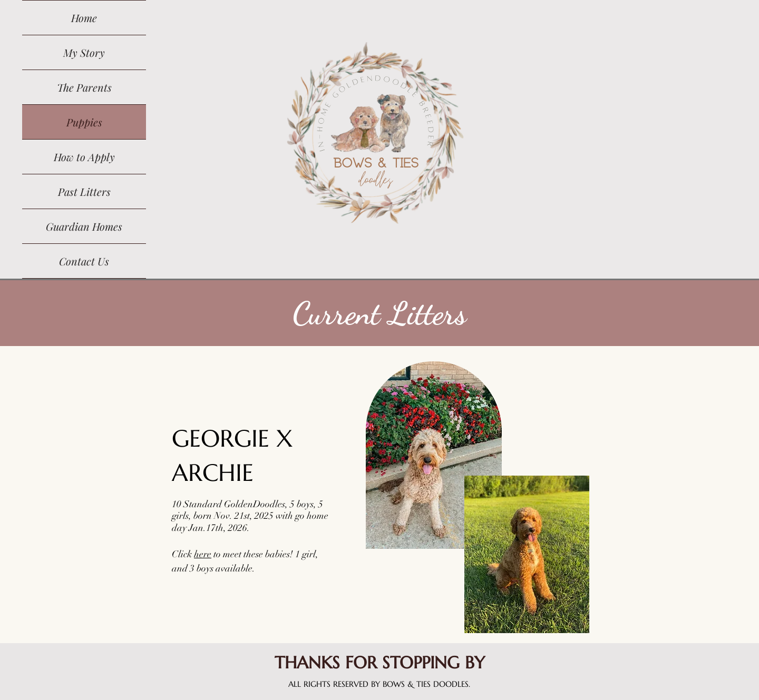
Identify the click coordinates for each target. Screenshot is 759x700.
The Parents (84, 87)
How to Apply (84, 157)
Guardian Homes (84, 226)
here (203, 554)
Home (84, 18)
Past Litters (84, 191)
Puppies (84, 122)
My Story (84, 52)
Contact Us (84, 261)
